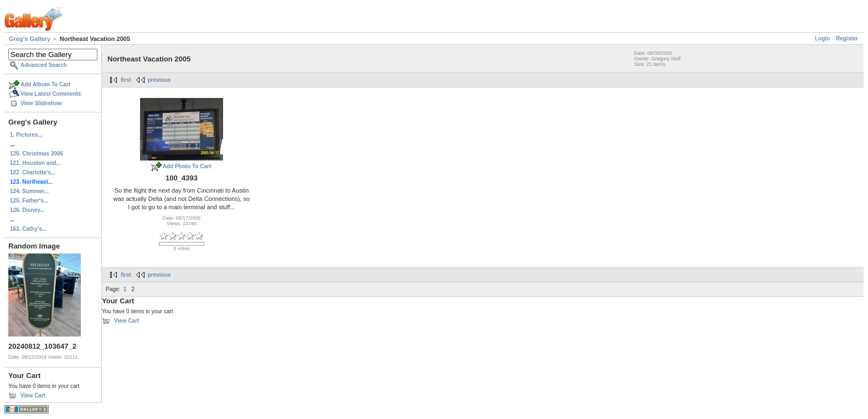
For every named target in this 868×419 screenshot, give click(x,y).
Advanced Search (44, 65)
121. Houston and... (35, 163)
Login (822, 38)
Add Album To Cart (45, 84)
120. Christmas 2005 (37, 154)
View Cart (33, 395)
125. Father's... (29, 201)
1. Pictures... (26, 135)
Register (847, 38)
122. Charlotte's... (33, 172)
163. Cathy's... (28, 229)
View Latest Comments (51, 94)
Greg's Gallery (30, 39)
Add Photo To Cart (187, 166)
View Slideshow (41, 103)
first (126, 80)
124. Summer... (29, 191)
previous (159, 80)
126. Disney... (27, 210)
